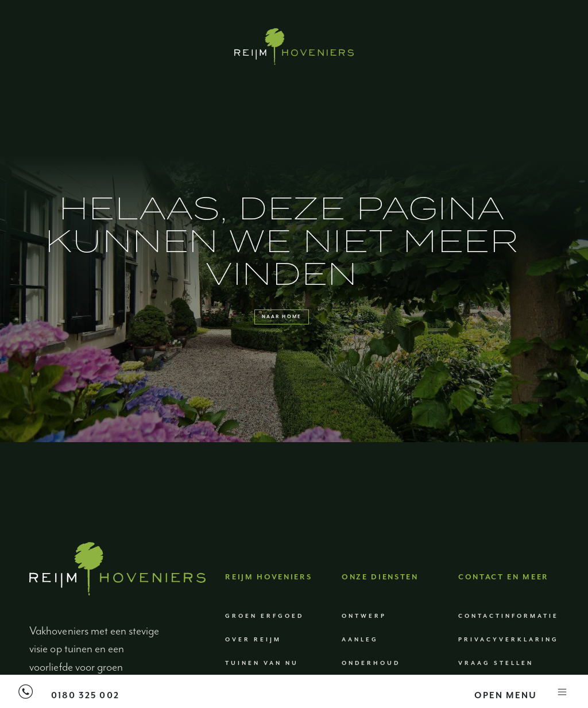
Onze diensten (380, 603)
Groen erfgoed (264, 642)
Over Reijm (253, 666)
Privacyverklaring (508, 666)
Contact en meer (504, 603)
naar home (281, 330)
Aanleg (360, 666)
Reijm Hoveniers (268, 603)
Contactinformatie (508, 642)
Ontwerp (364, 642)
